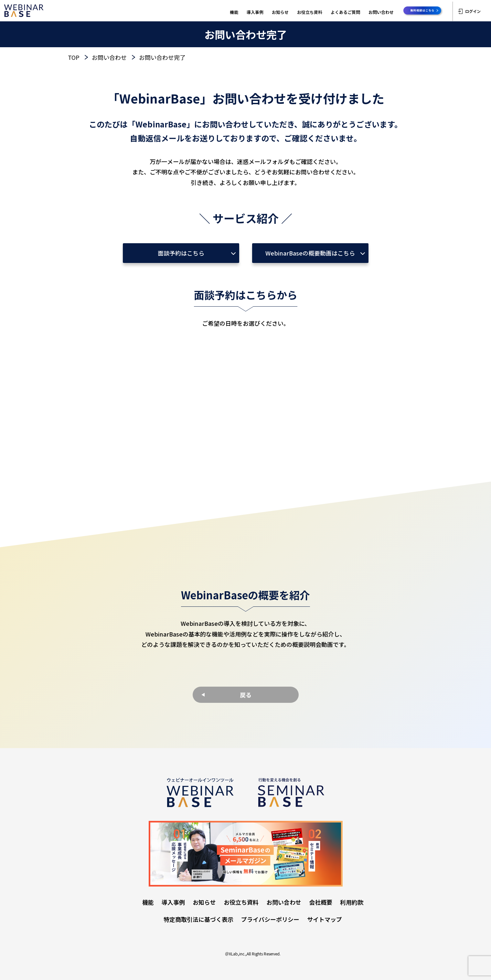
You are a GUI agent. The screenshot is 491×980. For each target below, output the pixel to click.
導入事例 (255, 12)
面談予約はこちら (181, 253)
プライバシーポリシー (270, 919)
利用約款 (352, 902)
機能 (234, 12)
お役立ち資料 (310, 12)
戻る (246, 695)
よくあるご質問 (345, 12)
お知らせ (280, 12)
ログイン (469, 11)
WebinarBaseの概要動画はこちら (310, 253)
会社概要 (321, 902)
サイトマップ (325, 919)
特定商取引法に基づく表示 (198, 919)
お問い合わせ (381, 12)
